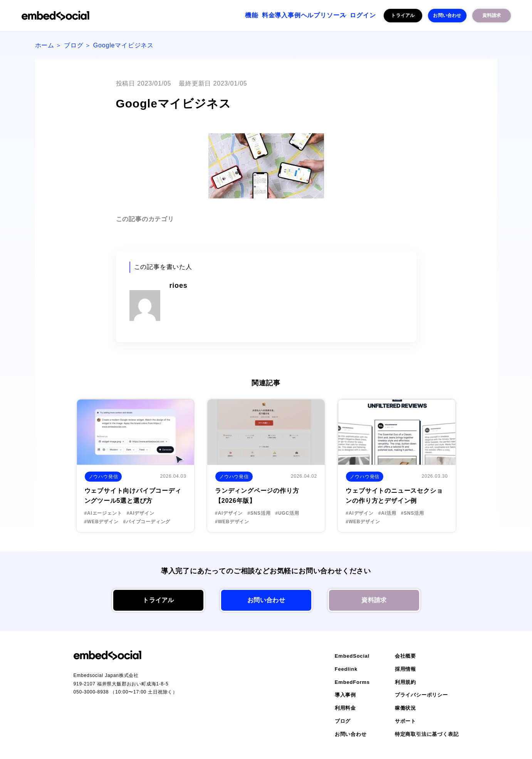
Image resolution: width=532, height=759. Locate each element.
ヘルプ (287, 16)
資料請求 (491, 15)
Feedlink (346, 669)
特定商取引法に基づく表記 (427, 734)
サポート (405, 721)
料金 (226, 16)
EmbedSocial (352, 656)
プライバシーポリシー (421, 695)
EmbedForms (352, 682)
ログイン (358, 16)
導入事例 (255, 16)
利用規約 (405, 682)
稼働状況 (405, 708)
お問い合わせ (447, 15)
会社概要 (405, 656)
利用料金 (345, 708)
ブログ (74, 45)
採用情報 (405, 669)
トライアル (403, 15)
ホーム (45, 45)
